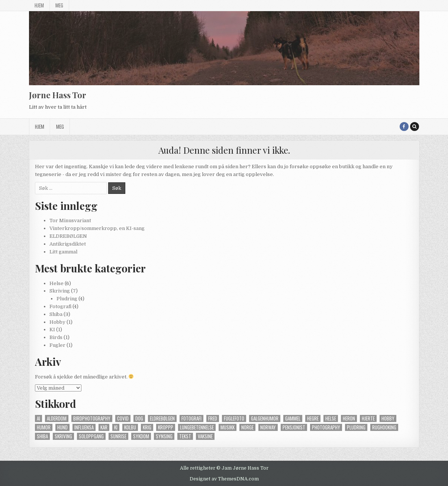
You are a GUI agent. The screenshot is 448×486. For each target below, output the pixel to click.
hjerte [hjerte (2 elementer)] (368, 418)
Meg (59, 5)
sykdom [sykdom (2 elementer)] (141, 436)
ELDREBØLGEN (68, 236)
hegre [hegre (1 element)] (313, 418)
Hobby (57, 322)
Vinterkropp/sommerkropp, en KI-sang (97, 228)
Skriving (60, 291)
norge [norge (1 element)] (247, 427)
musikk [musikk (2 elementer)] (228, 427)
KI (52, 330)
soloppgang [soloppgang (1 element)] (91, 436)
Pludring (67, 299)
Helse (57, 283)
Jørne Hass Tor (58, 95)
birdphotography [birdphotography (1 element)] (92, 418)
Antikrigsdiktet (68, 244)
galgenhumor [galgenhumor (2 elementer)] (265, 418)
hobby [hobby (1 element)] (388, 418)
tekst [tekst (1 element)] (185, 436)
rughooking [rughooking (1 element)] (384, 427)
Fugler (57, 345)
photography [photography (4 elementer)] (326, 427)
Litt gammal (63, 252)
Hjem (39, 5)
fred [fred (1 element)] (213, 418)
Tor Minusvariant (70, 220)
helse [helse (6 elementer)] (331, 418)
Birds (56, 337)
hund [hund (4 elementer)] (62, 427)
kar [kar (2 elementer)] (104, 427)
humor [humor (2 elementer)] (44, 427)
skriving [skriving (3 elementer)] (63, 436)
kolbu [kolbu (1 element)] (130, 427)
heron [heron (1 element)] (349, 418)
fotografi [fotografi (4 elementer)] (191, 418)
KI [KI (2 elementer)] (116, 427)
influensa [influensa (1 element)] (84, 427)
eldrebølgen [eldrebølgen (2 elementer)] (162, 418)
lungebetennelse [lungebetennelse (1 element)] (197, 427)
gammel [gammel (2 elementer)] (293, 418)
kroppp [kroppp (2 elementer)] (166, 427)
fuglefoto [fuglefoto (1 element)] (234, 418)
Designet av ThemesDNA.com (224, 479)
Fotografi (60, 306)
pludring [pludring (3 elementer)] (356, 427)
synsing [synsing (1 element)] (164, 436)
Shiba (56, 314)
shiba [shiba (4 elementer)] (42, 436)
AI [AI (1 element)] (38, 418)
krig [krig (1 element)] (147, 427)
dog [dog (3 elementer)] (139, 418)
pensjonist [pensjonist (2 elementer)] (294, 427)
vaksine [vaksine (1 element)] (205, 436)
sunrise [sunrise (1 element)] (118, 436)
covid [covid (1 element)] (123, 418)
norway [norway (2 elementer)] (268, 427)
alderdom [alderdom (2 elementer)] (57, 418)
